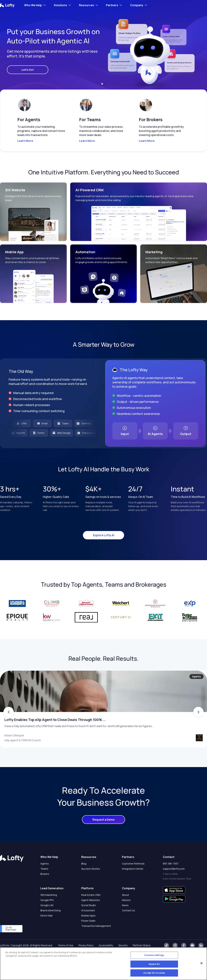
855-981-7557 (171, 877)
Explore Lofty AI (104, 535)
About (125, 908)
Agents (45, 877)
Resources (87, 5)
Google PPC (47, 913)
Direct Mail (46, 929)
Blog (84, 877)
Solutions (60, 5)
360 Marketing (49, 908)
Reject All (154, 964)
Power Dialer (88, 934)
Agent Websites (91, 913)
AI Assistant (88, 924)
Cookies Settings (154, 955)
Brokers (45, 887)
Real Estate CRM (91, 908)
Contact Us (129, 924)
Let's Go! (28, 70)
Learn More (25, 141)
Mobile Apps (88, 929)
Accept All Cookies (154, 973)
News (125, 919)
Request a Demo (104, 833)
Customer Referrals (133, 877)
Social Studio (89, 919)
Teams (44, 882)
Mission (126, 913)
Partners (112, 5)
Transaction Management (96, 939)
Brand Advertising (50, 924)
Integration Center (133, 882)
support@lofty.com (174, 882)
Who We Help (33, 5)
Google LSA (47, 919)
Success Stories (91, 882)
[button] (102, 84)
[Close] (201, 963)
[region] (103, 964)
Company (137, 5)
